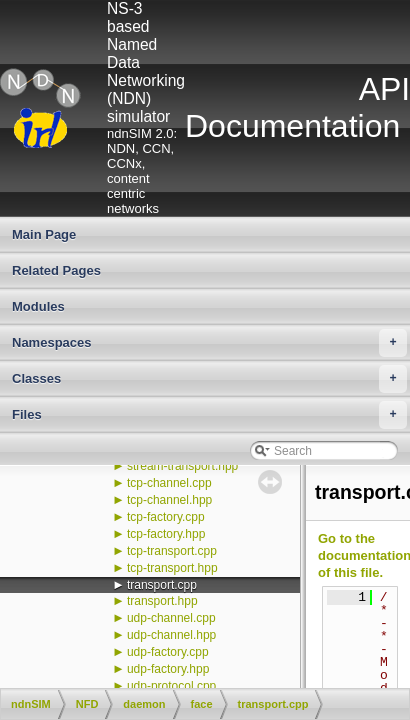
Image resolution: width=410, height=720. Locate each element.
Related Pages (56, 270)
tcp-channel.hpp (169, 500)
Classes (209, 379)
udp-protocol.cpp (171, 686)
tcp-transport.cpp (172, 551)
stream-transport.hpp (182, 466)
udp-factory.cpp (168, 652)
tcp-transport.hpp (172, 568)
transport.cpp (162, 585)
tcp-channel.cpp (169, 483)
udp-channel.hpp (171, 635)
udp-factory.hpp (168, 669)
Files (209, 415)
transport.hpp (162, 601)
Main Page (44, 234)
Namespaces (209, 343)
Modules (38, 306)
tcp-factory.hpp (166, 534)
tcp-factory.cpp (166, 517)
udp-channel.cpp (171, 618)
